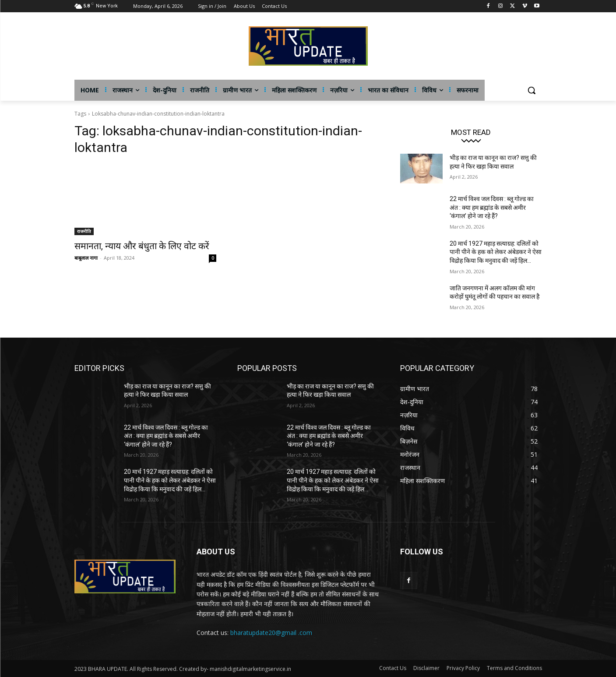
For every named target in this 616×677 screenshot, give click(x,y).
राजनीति (84, 231)
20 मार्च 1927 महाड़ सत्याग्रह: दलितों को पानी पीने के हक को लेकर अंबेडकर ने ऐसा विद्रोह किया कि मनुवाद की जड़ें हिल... (496, 252)
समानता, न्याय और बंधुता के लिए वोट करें (142, 246)
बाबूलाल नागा (86, 258)
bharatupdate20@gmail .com (271, 633)
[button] (532, 90)
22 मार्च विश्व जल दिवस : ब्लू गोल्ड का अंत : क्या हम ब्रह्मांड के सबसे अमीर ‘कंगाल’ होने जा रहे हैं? (492, 207)
